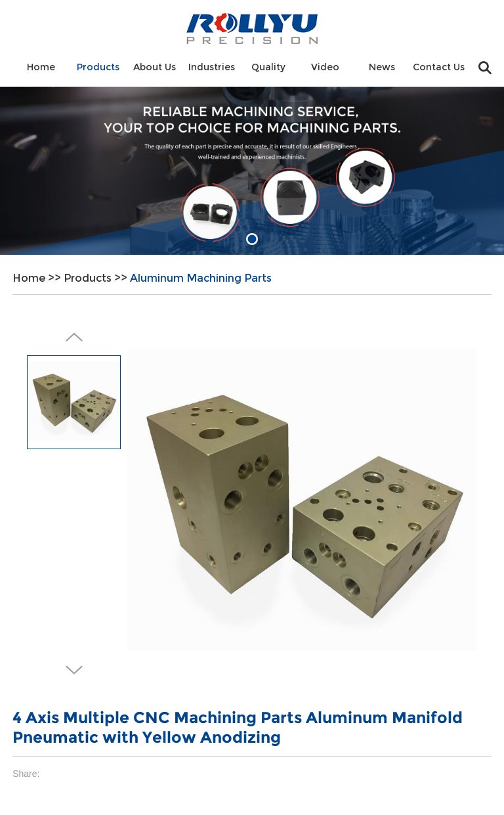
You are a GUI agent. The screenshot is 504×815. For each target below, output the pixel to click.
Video (325, 67)
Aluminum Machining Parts (201, 278)
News (382, 67)
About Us (155, 67)
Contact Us (439, 67)
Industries (212, 67)
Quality (268, 67)
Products (98, 67)
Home (41, 67)
